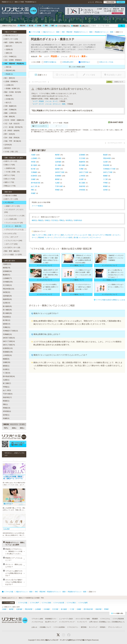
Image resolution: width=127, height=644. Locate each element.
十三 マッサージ (95, 238)
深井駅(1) (6, 415)
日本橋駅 (58, 158)
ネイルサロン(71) (10, 234)
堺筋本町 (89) (10, 70)
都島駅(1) (6, 366)
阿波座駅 (106, 165)
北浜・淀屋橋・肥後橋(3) (12, 60)
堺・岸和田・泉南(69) (11, 131)
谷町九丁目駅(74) (9, 345)
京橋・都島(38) (9, 117)
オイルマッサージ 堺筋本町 (102, 235)
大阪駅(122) (7, 264)
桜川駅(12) (6, 320)
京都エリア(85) (9, 165)
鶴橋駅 (105, 176)
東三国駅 (82, 183)
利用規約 (103, 627)
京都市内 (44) (10, 168)
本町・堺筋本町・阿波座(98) (13, 64)
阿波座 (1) (9, 74)
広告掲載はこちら (105, 622)
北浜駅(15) (6, 303)
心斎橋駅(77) (7, 278)
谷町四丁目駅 (60, 172)
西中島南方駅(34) (9, 376)
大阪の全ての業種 (10, 196)
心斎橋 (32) (9, 85)
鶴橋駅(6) (6, 359)
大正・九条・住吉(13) (11, 124)
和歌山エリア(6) (9, 186)
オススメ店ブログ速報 (83, 619)
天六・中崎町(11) (10, 57)
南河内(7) (7, 148)
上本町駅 (82, 176)
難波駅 (105, 155)
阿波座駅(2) (7, 317)
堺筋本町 (22, 26)
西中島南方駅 (36, 183)
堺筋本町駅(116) (8, 289)
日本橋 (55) (9, 99)
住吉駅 (81, 179)
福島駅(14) (6, 324)
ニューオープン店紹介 (66, 619)
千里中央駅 (59, 186)
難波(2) (41, 220)
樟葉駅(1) (6, 401)
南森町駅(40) (7, 299)
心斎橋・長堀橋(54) (10, 81)
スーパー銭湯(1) (37, 206)
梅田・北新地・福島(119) (12, 42)
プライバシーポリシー (115, 627)
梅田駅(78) (6, 268)
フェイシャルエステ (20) (14, 223)
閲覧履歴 (75, 26)
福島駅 (57, 169)
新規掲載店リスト (51, 619)
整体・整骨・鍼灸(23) (11, 251)
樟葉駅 (105, 186)
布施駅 (33, 193)
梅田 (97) (8, 46)
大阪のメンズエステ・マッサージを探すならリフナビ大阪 (65, 640)
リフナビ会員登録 (59, 627)
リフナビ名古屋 (59, 603)
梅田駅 (57, 155)
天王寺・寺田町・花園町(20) (14, 120)
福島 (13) (8, 53)
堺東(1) (62, 220)
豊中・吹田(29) (9, 134)
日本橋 (38, 26)
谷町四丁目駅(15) (9, 338)
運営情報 (84, 627)
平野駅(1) (6, 387)
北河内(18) (7, 145)
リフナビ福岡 (83, 603)
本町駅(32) (6, 292)
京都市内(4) (78, 220)
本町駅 (33, 162)
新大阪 (30, 26)
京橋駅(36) (6, 362)
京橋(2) (47, 220)
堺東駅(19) (6, 408)
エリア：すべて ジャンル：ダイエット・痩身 (49, 104)
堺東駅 (57, 190)
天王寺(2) (55, 220)
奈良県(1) (69, 220)
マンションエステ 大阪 (83, 235)
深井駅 (105, 190)
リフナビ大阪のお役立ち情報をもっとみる (109, 300)
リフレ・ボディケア (11, 237)
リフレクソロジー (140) (13, 241)
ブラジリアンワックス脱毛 (63, 238)
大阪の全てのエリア (11, 35)
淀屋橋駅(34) (7, 271)
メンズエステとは (37, 622)
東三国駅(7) (7, 383)
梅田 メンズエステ (67, 235)
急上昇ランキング (51, 622)
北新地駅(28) (7, 296)
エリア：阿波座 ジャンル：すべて (45, 101)
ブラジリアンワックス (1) (14, 230)
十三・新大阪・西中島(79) (13, 127)
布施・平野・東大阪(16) (12, 141)
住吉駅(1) (6, 369)
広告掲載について (45, 627)
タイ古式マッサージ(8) (12, 247)
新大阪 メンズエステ (81, 238)
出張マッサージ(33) (11, 39)
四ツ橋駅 (58, 165)
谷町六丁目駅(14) (9, 341)
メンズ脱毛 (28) (11, 219)
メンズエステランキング (67, 622)
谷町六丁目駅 (84, 172)
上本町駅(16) (7, 355)
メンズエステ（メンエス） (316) (14, 211)
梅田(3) (34, 220)
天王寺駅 (82, 158)
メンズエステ (8, 202)
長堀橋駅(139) (8, 352)
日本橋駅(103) (8, 282)
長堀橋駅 (58, 176)
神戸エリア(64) (9, 175)
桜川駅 (33, 169)
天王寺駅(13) (7, 285)
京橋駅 (33, 179)
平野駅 (105, 183)
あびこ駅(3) (7, 390)
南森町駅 (82, 162)
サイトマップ (93, 627)
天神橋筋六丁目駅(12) (10, 331)
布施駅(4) (6, 418)
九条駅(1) (6, 380)
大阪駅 (33, 155)
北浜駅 (105, 162)
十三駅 (105, 179)
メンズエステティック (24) (14, 216)
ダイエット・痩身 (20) (13, 226)
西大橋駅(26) (7, 313)
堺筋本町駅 (107, 158)
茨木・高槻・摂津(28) (11, 138)
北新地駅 (58, 162)
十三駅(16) (6, 373)
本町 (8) (8, 67)
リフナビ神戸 (34, 603)
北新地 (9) (9, 49)
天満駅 (81, 169)
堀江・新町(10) (9, 78)
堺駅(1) (5, 404)
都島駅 (57, 179)
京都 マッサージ (54, 235)
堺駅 (32, 190)
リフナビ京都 (46, 603)
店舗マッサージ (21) (12, 206)
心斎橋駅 (34, 158)
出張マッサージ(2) (10, 161)
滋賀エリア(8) (9, 182)
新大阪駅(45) (7, 306)
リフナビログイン (73, 627)
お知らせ (34, 627)
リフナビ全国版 (8, 603)
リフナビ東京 (71, 603)
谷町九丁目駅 (108, 172)
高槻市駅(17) (7, 397)
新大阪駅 (34, 165)
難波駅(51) (6, 275)
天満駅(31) (6, 327)
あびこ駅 (34, 186)
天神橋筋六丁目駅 (109, 169)
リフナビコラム (105, 619)
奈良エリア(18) (9, 179)
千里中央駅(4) (8, 394)
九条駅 (57, 183)
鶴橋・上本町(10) (10, 113)
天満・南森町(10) (10, 106)
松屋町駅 (34, 176)
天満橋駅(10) (7, 334)
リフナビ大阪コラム (63, 26)
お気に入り (84, 26)
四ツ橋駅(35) (7, 310)
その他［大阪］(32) (11, 152)
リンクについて (82, 622)
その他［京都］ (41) (12, 172)
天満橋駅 (34, 172)
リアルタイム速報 (37, 619)
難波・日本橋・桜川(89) (12, 92)
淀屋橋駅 (82, 155)
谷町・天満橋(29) (10, 110)
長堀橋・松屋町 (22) (12, 89)
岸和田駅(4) (7, 411)
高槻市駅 (82, 186)
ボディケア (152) (11, 244)
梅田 (52, 26)
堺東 (45, 26)
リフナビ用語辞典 (118, 619)
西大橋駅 (82, 165)
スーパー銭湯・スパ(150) (12, 255)
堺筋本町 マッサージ (45, 238)
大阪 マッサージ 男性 (39, 235)
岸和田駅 (82, 190)
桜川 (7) (8, 103)
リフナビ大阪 (23, 603)
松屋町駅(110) (8, 348)
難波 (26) (8, 96)
